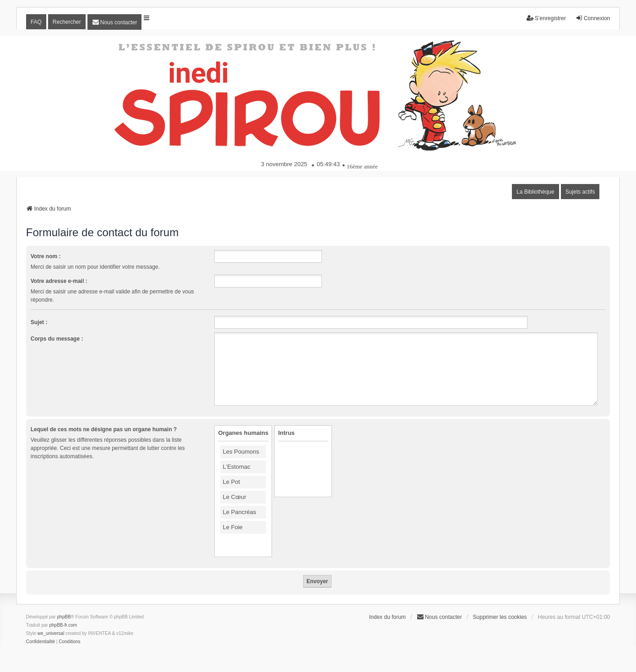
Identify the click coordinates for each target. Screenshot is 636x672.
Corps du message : (57, 339)
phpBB (64, 617)
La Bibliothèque (535, 192)
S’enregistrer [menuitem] (546, 18)
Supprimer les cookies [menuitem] (500, 617)
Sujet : (39, 322)
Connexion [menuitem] (593, 18)
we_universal (51, 633)
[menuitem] (115, 22)
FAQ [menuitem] (36, 22)
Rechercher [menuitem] (67, 22)
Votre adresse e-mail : (59, 281)
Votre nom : (46, 256)
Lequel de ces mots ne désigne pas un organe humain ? (104, 429)
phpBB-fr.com (63, 625)
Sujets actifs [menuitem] (580, 192)
